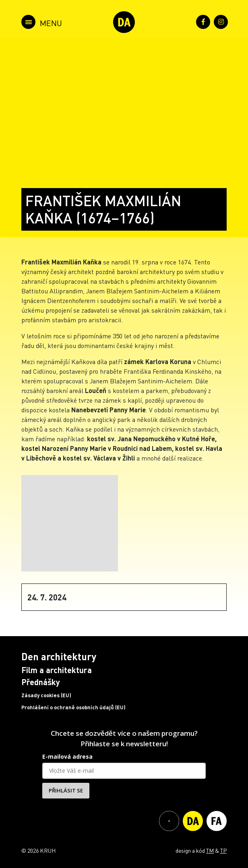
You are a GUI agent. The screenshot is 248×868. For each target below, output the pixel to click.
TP (223, 850)
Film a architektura (57, 670)
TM (210, 850)
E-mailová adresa (67, 756)
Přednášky (41, 682)
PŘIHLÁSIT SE (66, 790)
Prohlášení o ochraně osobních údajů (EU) (73, 707)
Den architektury (59, 656)
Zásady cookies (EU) (46, 695)
